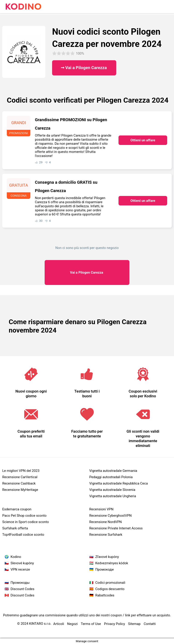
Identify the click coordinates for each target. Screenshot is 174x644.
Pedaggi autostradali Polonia (111, 477)
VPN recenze (20, 569)
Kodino (16, 557)
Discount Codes (23, 589)
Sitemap (134, 624)
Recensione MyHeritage (20, 490)
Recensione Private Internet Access (116, 528)
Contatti (150, 624)
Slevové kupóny (22, 563)
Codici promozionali (110, 583)
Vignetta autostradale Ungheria (113, 496)
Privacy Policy (114, 624)
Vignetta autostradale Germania (113, 471)
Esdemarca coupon (17, 509)
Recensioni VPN (101, 509)
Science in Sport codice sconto (26, 522)
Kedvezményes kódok (112, 563)
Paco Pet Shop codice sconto (24, 516)
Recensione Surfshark (106, 535)
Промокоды (20, 583)
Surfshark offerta (15, 528)
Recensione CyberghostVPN (110, 516)
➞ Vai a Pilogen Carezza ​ (84, 68)
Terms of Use (91, 624)
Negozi (72, 624)
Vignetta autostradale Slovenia (112, 490)
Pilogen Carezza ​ (87, 273)
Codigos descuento (110, 589)
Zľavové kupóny (107, 557)
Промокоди (105, 569)
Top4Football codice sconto (23, 535)
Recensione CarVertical (20, 477)
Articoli (59, 624)
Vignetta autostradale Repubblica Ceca (118, 483)
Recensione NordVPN (106, 522)
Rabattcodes (105, 595)
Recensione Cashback (19, 483)
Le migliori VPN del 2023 (21, 471)
